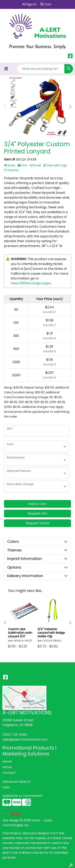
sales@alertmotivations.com (25, 739)
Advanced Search (16, 782)
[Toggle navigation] (6, 69)
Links (6, 787)
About (7, 767)
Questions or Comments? (22, 796)
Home (7, 761)
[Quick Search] (41, 69)
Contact (9, 773)
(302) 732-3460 (15, 735)
